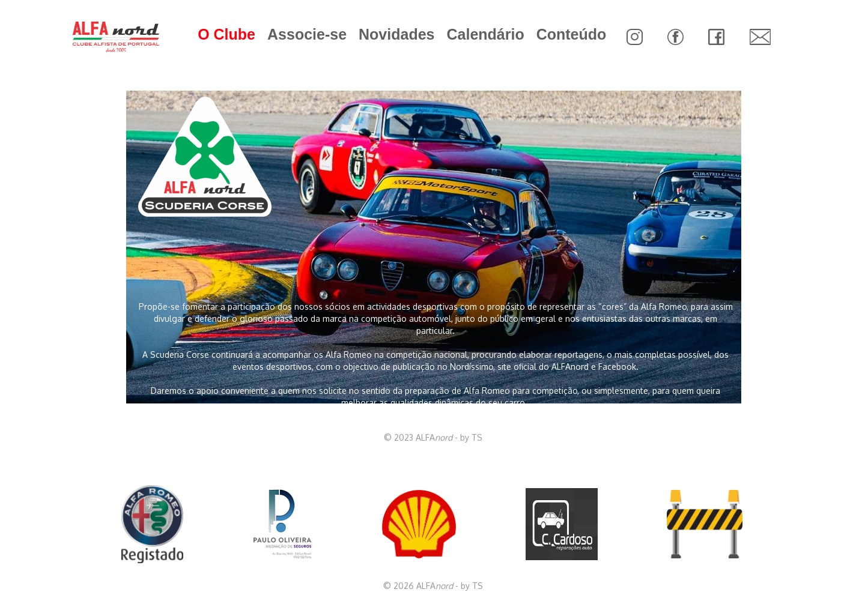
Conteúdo (572, 34)
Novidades (396, 34)
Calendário (485, 34)
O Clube (226, 34)
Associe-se (307, 34)
